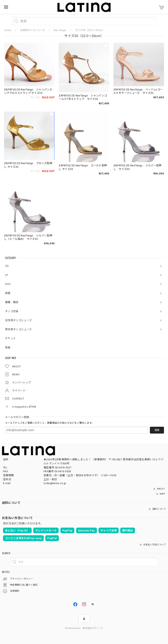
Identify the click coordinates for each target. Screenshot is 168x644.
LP (7, 275)
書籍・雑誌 (12, 302)
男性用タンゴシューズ (18, 329)
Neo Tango (60, 30)
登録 (157, 430)
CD (7, 266)
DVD (8, 284)
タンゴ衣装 (12, 311)
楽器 (8, 347)
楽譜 (8, 293)
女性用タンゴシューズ (18, 320)
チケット (10, 338)
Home (7, 30)
